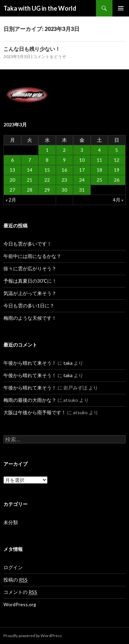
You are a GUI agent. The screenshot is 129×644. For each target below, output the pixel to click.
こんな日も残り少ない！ (32, 49)
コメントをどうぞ (50, 57)
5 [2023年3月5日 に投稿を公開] (117, 150)
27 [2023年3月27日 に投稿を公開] (12, 190)
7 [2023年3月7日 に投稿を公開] (30, 160)
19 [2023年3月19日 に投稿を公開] (117, 170)
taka (68, 363)
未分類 (11, 522)
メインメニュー (121, 8)
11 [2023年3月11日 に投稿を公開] (99, 160)
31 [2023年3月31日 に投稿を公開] (82, 190)
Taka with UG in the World (40, 8)
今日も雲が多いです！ (28, 244)
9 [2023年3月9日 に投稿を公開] (64, 160)
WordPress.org (20, 604)
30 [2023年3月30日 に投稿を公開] (64, 190)
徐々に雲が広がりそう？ (30, 268)
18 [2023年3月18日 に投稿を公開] (99, 170)
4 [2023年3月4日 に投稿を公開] (99, 150)
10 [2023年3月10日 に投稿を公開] (82, 160)
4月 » (118, 200)
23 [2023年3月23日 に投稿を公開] (64, 180)
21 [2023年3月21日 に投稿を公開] (30, 180)
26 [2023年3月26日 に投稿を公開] (117, 180)
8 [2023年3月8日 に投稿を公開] (47, 160)
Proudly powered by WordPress (33, 636)
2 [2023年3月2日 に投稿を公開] (64, 150)
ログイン (13, 567)
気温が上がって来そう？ (30, 293)
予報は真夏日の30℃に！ (30, 281)
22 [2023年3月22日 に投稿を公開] (47, 180)
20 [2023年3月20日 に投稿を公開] (12, 180)
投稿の (15, 580)
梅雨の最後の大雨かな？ (30, 400)
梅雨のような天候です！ (30, 318)
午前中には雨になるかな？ (32, 256)
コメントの (20, 592)
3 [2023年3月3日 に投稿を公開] (82, 150)
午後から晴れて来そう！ (30, 363)
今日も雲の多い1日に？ (29, 306)
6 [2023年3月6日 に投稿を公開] (12, 160)
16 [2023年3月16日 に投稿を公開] (64, 170)
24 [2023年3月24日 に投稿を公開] (82, 180)
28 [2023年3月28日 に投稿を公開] (30, 190)
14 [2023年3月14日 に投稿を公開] (30, 170)
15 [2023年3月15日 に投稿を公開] (47, 170)
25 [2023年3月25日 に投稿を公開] (99, 180)
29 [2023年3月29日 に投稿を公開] (47, 190)
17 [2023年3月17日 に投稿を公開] (82, 170)
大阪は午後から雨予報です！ (35, 412)
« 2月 (11, 200)
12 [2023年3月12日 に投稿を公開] (117, 160)
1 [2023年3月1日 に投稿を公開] (47, 150)
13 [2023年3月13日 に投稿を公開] (12, 170)
